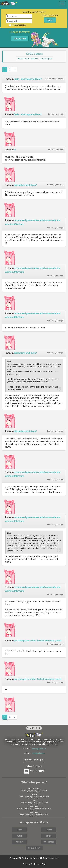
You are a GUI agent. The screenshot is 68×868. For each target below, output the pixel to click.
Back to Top (34, 728)
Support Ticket (34, 848)
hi (15, 150)
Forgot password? (50, 15)
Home (19, 830)
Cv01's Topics (46, 59)
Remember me (18, 25)
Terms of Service (30, 864)
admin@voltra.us (39, 749)
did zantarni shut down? (25, 185)
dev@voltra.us (39, 753)
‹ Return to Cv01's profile (27, 59)
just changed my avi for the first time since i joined (38, 641)
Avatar (20, 836)
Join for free (20, 39)
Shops (49, 836)
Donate (49, 842)
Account (19, 842)
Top (43, 864)
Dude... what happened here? (28, 79)
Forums (49, 830)
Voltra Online (9, 3)
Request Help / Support (34, 760)
